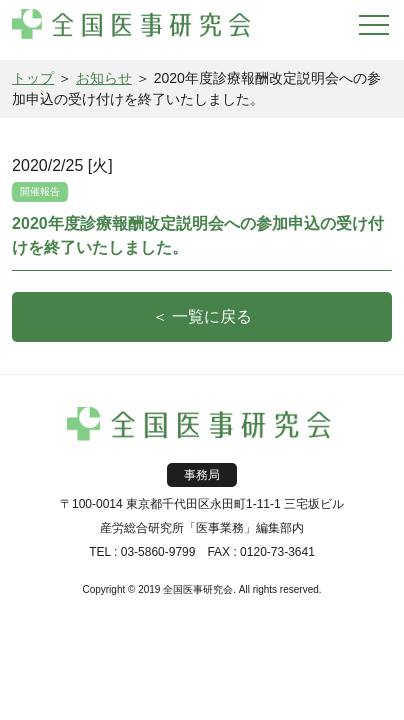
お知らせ (104, 78)
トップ (33, 78)
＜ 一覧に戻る (202, 316)
